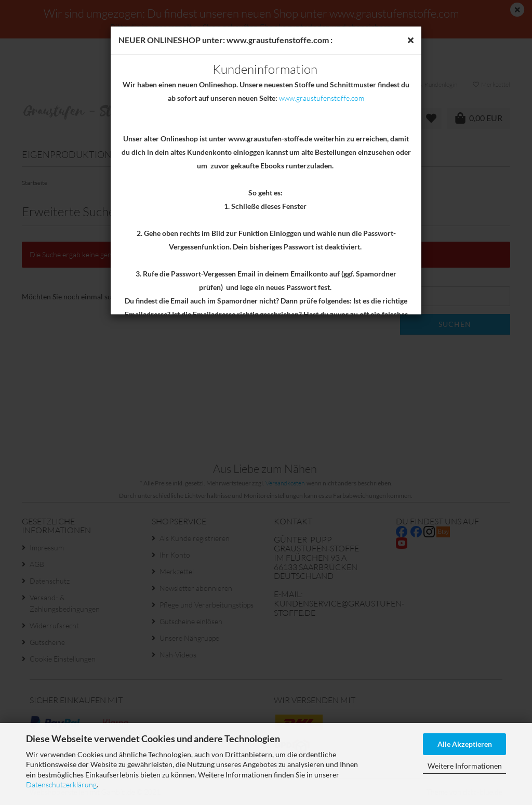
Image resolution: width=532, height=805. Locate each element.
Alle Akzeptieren (465, 744)
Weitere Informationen (465, 766)
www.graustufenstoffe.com (322, 98)
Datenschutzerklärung (61, 784)
